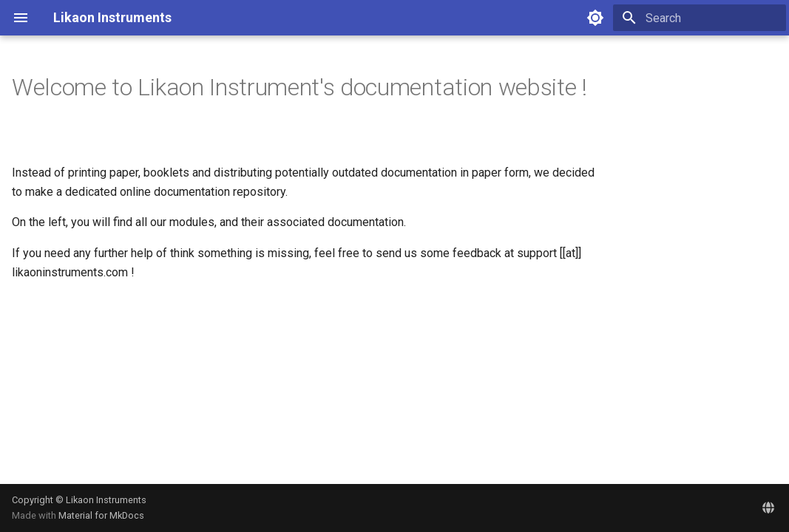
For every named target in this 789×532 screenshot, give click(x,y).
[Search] (700, 18)
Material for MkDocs (101, 515)
